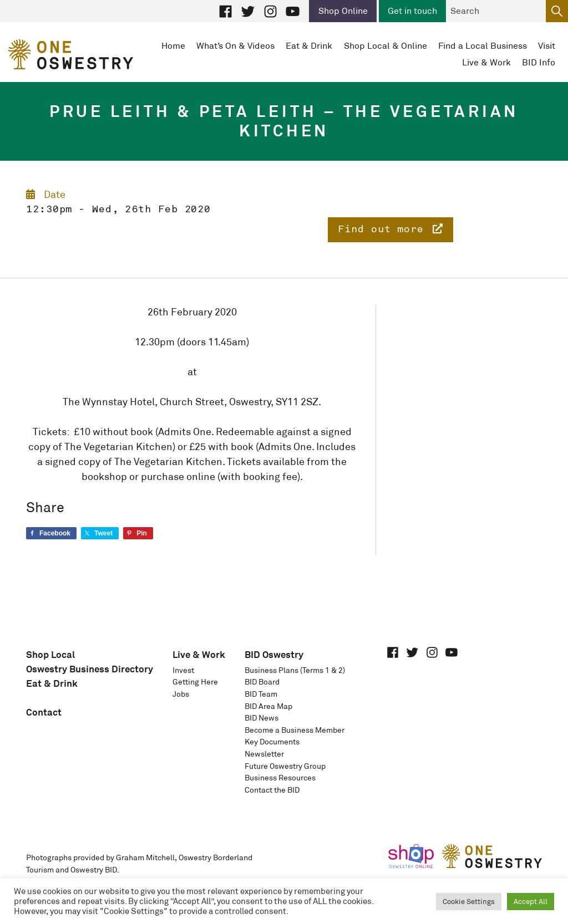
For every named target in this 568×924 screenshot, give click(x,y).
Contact (44, 712)
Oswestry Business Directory (90, 669)
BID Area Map (268, 706)
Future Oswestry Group (285, 766)
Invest (183, 670)
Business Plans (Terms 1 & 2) (295, 670)
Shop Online (343, 11)
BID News (262, 718)
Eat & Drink (52, 683)
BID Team (261, 694)
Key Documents (272, 742)
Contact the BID (272, 790)
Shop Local (50, 654)
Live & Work (199, 654)
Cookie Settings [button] (469, 902)
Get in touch (412, 11)
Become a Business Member (295, 730)
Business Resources (280, 778)
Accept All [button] (531, 902)
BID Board (262, 682)
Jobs (181, 694)
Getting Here (195, 682)
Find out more (390, 229)
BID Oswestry (274, 654)
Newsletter (264, 754)
